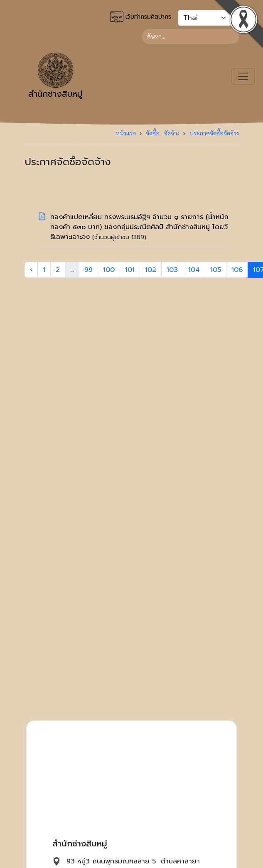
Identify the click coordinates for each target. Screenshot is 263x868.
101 (130, 270)
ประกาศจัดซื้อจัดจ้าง (214, 133)
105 (216, 270)
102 (151, 270)
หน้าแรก (126, 133)
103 (172, 270)
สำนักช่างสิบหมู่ (55, 76)
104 (194, 270)
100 (109, 270)
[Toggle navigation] (243, 76)
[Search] (190, 37)
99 (88, 270)
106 (237, 270)
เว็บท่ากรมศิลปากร (141, 17)
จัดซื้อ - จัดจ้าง (163, 133)
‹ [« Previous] (31, 270)
